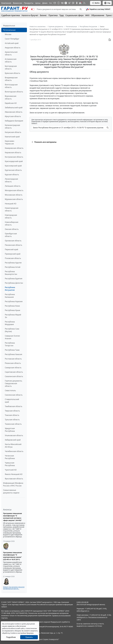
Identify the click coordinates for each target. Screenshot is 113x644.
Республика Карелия (14, 301)
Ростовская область (13, 359)
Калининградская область (12, 126)
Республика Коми (12, 306)
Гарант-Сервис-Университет (48, 639)
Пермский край (11, 249)
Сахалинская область (14, 376)
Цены (38, 3)
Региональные (9, 30)
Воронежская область (11, 97)
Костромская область (14, 157)
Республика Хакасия (13, 354)
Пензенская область (14, 245)
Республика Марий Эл (13, 316)
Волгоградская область (11, 86)
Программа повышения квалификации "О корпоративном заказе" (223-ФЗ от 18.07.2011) (12, 556)
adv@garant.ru (82, 617)
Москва (8, 34)
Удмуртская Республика (10, 430)
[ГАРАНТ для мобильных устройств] (58, 3)
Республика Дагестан (14, 283)
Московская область (14, 195)
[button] (98, 9)
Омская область (12, 229)
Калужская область (13, 132)
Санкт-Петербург (12, 39)
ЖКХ (87, 15)
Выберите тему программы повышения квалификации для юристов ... (14, 588)
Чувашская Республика (10, 464)
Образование (98, 15)
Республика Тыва (12, 350)
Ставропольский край (12, 401)
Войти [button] (96, 3)
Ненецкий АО (11, 204)
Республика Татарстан (10, 344)
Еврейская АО (11, 103)
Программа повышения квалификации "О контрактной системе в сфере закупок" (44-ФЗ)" (12, 517)
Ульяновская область (14, 435)
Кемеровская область (14, 148)
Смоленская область (14, 395)
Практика (53, 15)
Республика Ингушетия (10, 289)
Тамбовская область (14, 406)
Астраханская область (11, 60)
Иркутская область (13, 116)
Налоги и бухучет (30, 15)
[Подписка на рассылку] (55, 3)
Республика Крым (12, 310)
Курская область (12, 175)
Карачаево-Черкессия (10, 142)
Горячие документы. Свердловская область (14, 383)
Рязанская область (13, 363)
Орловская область (13, 241)
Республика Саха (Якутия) (12, 330)
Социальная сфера (74, 15)
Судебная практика (11, 15)
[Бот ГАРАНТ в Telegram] (73, 3)
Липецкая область (13, 186)
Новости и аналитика (38, 26)
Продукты (29, 3)
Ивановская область (14, 112)
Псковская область (13, 258)
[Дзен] (66, 3)
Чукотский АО (11, 470)
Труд (62, 15)
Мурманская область (14, 199)
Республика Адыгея (13, 263)
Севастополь (10, 390)
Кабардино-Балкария (14, 121)
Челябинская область (14, 451)
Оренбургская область (11, 235)
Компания (6, 3)
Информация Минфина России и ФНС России (13, 484)
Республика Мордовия (10, 323)
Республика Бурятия (14, 279)
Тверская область (12, 411)
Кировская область (13, 152)
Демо (45, 3)
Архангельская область (11, 53)
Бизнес (43, 15)
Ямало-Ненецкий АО (14, 474)
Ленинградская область (11, 180)
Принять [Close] (29, 637)
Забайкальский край (14, 108)
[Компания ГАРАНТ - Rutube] (81, 3)
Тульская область (12, 420)
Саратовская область (14, 372)
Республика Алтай (13, 267)
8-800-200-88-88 (83, 602)
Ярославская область (14, 479)
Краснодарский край (14, 161)
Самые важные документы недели (11, 491)
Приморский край (13, 254)
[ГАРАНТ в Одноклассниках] (77, 3)
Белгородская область (11, 67)
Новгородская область (11, 216)
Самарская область (13, 368)
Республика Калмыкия (10, 296)
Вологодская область (14, 92)
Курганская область (13, 170)
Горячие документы (56, 26)
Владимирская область (11, 79)
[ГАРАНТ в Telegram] (69, 3)
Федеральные (9, 26)
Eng (107, 3)
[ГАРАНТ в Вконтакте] (62, 3)
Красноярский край (13, 166)
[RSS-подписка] (84, 3)
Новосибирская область (12, 223)
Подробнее (11, 637)
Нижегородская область (12, 209)
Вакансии (17, 3)
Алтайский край (12, 43)
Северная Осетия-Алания (13, 337)
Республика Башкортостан (11, 273)
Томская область (12, 415)
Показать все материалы (44, 142)
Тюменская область (13, 424)
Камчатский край (12, 137)
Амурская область (13, 48)
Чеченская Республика (10, 457)
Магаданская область (14, 190)
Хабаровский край (13, 440)
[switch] (33, 9)
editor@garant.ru (83, 611)
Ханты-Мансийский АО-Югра (13, 446)
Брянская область (12, 73)
